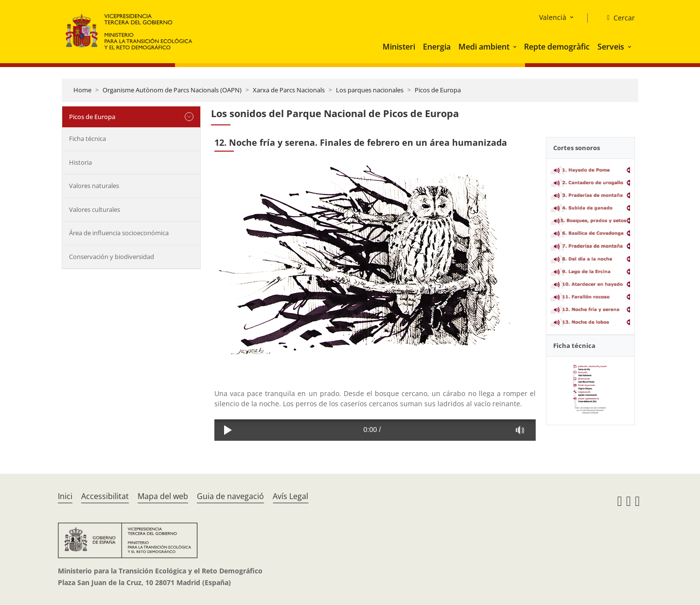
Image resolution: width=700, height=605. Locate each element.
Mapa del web (163, 496)
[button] (516, 47)
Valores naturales (94, 186)
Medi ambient (484, 47)
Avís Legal (290, 496)
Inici (65, 496)
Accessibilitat (105, 496)
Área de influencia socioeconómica (119, 233)
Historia (80, 162)
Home (82, 90)
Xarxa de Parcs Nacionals (289, 90)
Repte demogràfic (557, 47)
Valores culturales (95, 209)
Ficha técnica (87, 138)
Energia (437, 47)
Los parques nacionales (370, 90)
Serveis (611, 47)
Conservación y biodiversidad (112, 257)
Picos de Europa (438, 90)
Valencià (553, 17)
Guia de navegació (230, 496)
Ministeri (399, 47)
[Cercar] (617, 18)
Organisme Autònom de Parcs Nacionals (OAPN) (172, 90)
